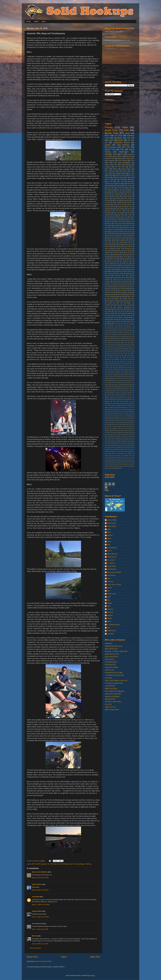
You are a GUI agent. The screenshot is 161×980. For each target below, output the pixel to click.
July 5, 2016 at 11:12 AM (40, 944)
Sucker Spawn (109, 263)
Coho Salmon (120, 209)
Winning (88, 864)
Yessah (119, 186)
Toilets (126, 445)
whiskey (118, 468)
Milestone (107, 399)
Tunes (107, 234)
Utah (133, 447)
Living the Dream (127, 389)
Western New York (111, 318)
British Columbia (109, 338)
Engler (124, 357)
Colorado (111, 160)
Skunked (107, 215)
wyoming (108, 192)
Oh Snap (118, 135)
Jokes (107, 251)
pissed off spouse (110, 466)
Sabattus (109, 424)
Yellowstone (108, 458)
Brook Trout (111, 130)
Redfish (109, 232)
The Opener (131, 441)
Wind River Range (110, 454)
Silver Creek (128, 428)
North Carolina (128, 405)
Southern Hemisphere (124, 307)
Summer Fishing (127, 196)
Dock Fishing (131, 351)
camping (112, 460)
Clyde (115, 280)
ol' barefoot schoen (113, 625)
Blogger (92, 976)
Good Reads (115, 370)
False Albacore (115, 194)
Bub (126, 338)
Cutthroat (118, 349)
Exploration (117, 359)
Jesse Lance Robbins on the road (116, 680)
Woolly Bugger (109, 456)
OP (127, 407)
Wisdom (130, 454)
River (108, 420)
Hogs (127, 288)
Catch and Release (126, 278)
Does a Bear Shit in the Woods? (117, 223)
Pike (109, 299)
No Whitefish (118, 405)
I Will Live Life (109, 670)
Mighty (107, 294)
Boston (109, 240)
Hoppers (107, 378)
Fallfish (130, 359)
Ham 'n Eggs (113, 374)
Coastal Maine (109, 209)
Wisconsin (122, 454)
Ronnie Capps (116, 420)
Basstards (129, 274)
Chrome (107, 280)
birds (115, 458)
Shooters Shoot (117, 428)
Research (132, 418)
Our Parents (121, 410)
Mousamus (108, 211)
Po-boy (109, 414)
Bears (109, 221)
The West (117, 165)
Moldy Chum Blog (111, 688)
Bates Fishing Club (111, 649)
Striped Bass (130, 158)
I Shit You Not (115, 228)
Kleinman (110, 581)
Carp (106, 242)
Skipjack (107, 431)
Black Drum (108, 334)
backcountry (108, 200)
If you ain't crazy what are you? (123, 380)
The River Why (111, 443)
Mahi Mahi (123, 171)
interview (109, 462)
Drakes (125, 355)
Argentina (117, 271)
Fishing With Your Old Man (124, 246)
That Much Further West (113, 702)
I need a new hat (128, 378)
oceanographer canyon (126, 464)
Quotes (108, 145)
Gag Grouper (129, 368)
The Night (129, 263)
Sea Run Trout (111, 426)
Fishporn (130, 364)
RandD (125, 259)
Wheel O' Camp (115, 451)
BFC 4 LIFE (36, 864)
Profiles (125, 299)
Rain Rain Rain (115, 259)
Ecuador (110, 357)
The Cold (120, 313)
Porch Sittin (126, 414)
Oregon (118, 297)
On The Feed (109, 297)
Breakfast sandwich (120, 240)
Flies (122, 149)
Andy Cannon (37, 884)
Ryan (109, 597)
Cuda (106, 349)
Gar (128, 284)
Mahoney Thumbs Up (116, 393)
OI (122, 154)
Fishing (109, 127)
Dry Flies (129, 244)
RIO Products (108, 418)
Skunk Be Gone (129, 184)
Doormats (119, 355)
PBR (124, 297)
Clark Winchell (37, 924)
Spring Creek (112, 261)
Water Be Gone (125, 449)
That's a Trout (121, 437)
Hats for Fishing (123, 374)
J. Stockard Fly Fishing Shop (114, 675)
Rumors (121, 422)
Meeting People (109, 397)
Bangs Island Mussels (126, 330)
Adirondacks (111, 326)
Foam (114, 368)
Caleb (109, 542)
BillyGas (110, 535)
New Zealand (117, 173)
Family (107, 361)
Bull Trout (122, 276)
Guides (107, 196)
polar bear (119, 466)
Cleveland (110, 347)
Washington (81, 864)
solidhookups (111, 631)
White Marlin (128, 198)
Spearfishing (109, 309)
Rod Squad (116, 301)
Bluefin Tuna (110, 149)
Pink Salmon (119, 412)
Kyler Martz (108, 387)
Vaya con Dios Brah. (111, 265)
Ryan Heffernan (120, 232)
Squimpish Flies (110, 699)
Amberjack (108, 328)
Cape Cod (118, 188)
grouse (128, 460)
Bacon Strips (119, 274)
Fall (124, 359)
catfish (119, 460)
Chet (109, 545)
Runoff (128, 422)
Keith (109, 578)
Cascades (115, 278)
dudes (132, 265)
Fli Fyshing (108, 225)
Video (125, 127)
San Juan (117, 424)
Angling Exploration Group (114, 646)
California (110, 343)
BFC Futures (109, 274)
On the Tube (113, 410)
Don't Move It (110, 355)
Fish (127, 130)
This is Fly (108, 704)
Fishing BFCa (117, 282)
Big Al (109, 532)
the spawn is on (123, 217)
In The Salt (126, 382)
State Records (119, 309)
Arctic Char (129, 328)
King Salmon (116, 196)
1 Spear (116, 324)
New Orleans (126, 403)
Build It (131, 338)
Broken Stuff (119, 338)
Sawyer (110, 603)
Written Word (128, 456)
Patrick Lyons (112, 594)
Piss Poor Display (119, 213)
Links (111, 140)
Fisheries (108, 282)
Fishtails (107, 366)
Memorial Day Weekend (125, 397)
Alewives (129, 326)
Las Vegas (129, 387)
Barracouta (108, 332)
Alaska (132, 217)
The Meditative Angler (119, 441)
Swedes (119, 433)
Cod (122, 280)
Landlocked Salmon (121, 142)
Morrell (34, 936)
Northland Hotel (120, 407)
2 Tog (122, 324)
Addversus (108, 643)
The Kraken (108, 441)
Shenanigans (127, 303)
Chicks (114, 242)
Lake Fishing (128, 251)
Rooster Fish (126, 420)
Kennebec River (127, 228)
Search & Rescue (123, 426)
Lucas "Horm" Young (114, 585)
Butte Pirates (108, 341)
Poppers (116, 299)
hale (133, 460)
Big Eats (108, 188)
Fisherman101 (112, 557)
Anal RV (116, 328)
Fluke (128, 366)
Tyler (109, 606)
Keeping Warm (116, 251)
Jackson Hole (109, 292)
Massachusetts (118, 255)
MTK (106, 393)
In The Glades (117, 382)
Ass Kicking (118, 219)
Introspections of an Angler (114, 673)
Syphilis (126, 433)
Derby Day (122, 351)
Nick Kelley (116, 257)
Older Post (95, 957)
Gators (107, 370)
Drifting (114, 244)
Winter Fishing (114, 320)
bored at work (123, 458)
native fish (108, 464)
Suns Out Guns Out (120, 311)
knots (122, 462)
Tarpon (129, 177)
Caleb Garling (130, 341)
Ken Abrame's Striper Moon (114, 683)
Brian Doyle (129, 336)
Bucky (109, 538)
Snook (118, 305)
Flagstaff (121, 366)
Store (44, 21)
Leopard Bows (109, 389)
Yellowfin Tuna (111, 154)
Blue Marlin (128, 202)
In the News (124, 290)
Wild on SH (122, 318)
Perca (112, 412)
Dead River (126, 349)
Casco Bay (124, 343)
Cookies (130, 347)
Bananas (132, 238)
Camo (117, 343)
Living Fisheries (110, 686)
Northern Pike (110, 158)
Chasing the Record (115, 345)
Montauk (115, 399)
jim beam (116, 462)
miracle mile (129, 462)
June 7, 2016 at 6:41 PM (40, 929)
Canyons (108, 167)
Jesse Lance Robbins (40, 872)
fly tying (117, 200)
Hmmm (128, 156)
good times (126, 200)
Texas (109, 435)
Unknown (110, 609)
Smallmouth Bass (119, 215)
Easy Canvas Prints (111, 657)
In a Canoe (113, 290)
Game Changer (110, 248)
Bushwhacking (109, 205)
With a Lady (109, 179)
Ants (122, 328)
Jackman (125, 385)
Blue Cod (117, 334)
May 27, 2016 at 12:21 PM (41, 905)
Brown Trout (112, 133)
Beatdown (129, 192)
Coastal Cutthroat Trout (125, 207)
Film (113, 361)
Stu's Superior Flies (125, 261)
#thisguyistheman (129, 269)
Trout (116, 315)
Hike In (120, 248)
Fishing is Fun (109, 284)
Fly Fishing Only (110, 665)
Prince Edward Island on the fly (115, 416)
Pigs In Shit (131, 297)
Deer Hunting (114, 351)
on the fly (113, 238)
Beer (106, 194)
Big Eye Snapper (118, 332)
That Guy (116, 435)
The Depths (129, 313)
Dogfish (132, 353)
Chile (125, 345)
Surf (131, 311)
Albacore (121, 326)
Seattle (110, 303)
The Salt (131, 138)
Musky (127, 255)
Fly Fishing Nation (111, 662)
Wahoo (107, 198)
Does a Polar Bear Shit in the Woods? (117, 353)
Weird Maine (116, 198)
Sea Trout (73, 864)
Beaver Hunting (118, 221)
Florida (110, 175)
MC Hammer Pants (111, 230)
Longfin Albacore (109, 391)
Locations (116, 253)
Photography (126, 163)
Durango (132, 355)
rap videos (108, 269)
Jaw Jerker (108, 678)
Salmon (130, 232)
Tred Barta (118, 447)
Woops (119, 456)
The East (120, 263)
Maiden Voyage (127, 292)
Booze (120, 140)
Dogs (131, 223)
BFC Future (128, 186)
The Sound (120, 443)
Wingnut (110, 615)
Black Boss (129, 332)
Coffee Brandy (129, 188)
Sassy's (124, 424)
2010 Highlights (130, 324)
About (36, 21)
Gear (106, 228)
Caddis (122, 341)
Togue (112, 445)
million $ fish (130, 322)
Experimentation (122, 179)
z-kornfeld (35, 897)
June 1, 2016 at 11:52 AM (40, 917)
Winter (115, 169)
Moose (113, 294)
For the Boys (121, 284)
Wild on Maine (124, 265)
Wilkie (131, 451)
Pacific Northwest (63, 864)
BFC (117, 330)
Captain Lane (130, 221)
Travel (130, 215)
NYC (114, 401)
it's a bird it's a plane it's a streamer (117, 236)
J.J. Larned (111, 560)
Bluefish (125, 334)
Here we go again (128, 376)
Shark (118, 303)
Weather (114, 234)
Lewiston (118, 389)
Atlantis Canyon (127, 271)
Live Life (130, 209)
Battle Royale (117, 202)
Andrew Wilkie (112, 520)
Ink (131, 290)
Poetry (121, 230)
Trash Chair (110, 447)
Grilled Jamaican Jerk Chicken (119, 372)
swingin (109, 324)
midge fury (129, 267)
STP (133, 422)
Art (112, 330)
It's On (110, 181)
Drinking (121, 244)
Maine (120, 158)
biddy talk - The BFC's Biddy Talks (116, 651)
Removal (125, 418)
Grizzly (113, 288)
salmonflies (118, 269)
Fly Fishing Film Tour (126, 225)
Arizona (107, 330)
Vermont (129, 315)
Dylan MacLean (112, 554)
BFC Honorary (110, 171)
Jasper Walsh (37, 911)
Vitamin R (110, 449)
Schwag (130, 213)
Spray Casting (111, 433)
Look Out (119, 391)
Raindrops (117, 418)
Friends (120, 368)
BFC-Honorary (111, 147)
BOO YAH (126, 147)
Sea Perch (131, 424)
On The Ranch (121, 211)
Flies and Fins (110, 659)
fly (123, 460)
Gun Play (120, 288)
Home (29, 21)
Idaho (132, 179)
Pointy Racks (116, 414)
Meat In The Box (127, 395)
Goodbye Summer (116, 286)
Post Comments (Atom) (44, 961)
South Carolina (127, 305)
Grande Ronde (125, 370)
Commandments (120, 347)
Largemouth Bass (119, 387)
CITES (116, 341)
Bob (131, 334)
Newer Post (32, 957)
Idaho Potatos (109, 380)
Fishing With (128, 282)
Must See (121, 294)
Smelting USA (109, 305)
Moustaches (122, 399)
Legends (107, 253)
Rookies (132, 259)
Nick (109, 591)
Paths (106, 412)
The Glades (117, 439)
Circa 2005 (131, 345)
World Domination (110, 217)
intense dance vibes (118, 322)
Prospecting (129, 416)
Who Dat (124, 451)
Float (115, 225)
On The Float (52, 864)
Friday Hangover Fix (115, 190)
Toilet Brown (119, 445)
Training (132, 445)
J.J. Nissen (111, 563)
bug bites (44, 864)
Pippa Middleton (130, 412)
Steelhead (118, 138)
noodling (115, 464)
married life (119, 267)
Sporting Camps (130, 431)
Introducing (128, 248)
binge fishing (122, 234)
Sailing (124, 301)
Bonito (107, 336)
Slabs (113, 431)
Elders (117, 357)
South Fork (109, 307)
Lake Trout (120, 181)
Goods (126, 286)
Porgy (133, 414)
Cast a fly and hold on (124, 205)
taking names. (117, 156)
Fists (114, 366)
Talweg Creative (110, 313)
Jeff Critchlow (112, 569)
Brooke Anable (110, 276)
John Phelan (111, 575)
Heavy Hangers (116, 376)
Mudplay (107, 401)
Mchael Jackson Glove (113, 395)
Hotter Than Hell (116, 378)
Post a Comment (35, 948)
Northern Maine (109, 407)
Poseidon (128, 190)
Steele (127, 133)
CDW (130, 240)
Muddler (130, 399)
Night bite (129, 294)
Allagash (109, 271)
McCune (132, 393)
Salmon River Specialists (113, 694)
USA (122, 315)
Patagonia (130, 410)
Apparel (109, 219)
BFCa (107, 135)
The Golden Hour (127, 439)
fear (129, 320)
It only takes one (116, 385)
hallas (109, 621)
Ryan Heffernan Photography (115, 691)
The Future (108, 439)
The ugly (127, 443)
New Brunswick (124, 401)
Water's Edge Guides (112, 710)
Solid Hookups (123, 145)
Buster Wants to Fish (112, 654)
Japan (131, 385)
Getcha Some (121, 175)
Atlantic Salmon (129, 219)
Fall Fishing (122, 160)
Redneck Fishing (118, 177)
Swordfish (110, 186)
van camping (110, 468)
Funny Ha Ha (127, 194)
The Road (108, 315)
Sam (109, 600)
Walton (116, 449)
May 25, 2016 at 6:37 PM (40, 878)
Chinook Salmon (110, 207)
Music (115, 163)
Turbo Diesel (126, 447)
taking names (126, 169)
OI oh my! (125, 257)
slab (126, 466)
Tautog (132, 433)
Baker (109, 529)
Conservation (123, 242)
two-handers (122, 238)
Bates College (118, 192)
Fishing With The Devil (119, 364)
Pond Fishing (130, 230)
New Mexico (116, 403)
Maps (126, 393)
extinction (110, 267)
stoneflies (132, 466)
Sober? (107, 165)
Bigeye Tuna (130, 173)
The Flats (130, 437)
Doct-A (109, 551)
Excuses (129, 280)
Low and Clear (128, 391)
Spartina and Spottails (112, 696)
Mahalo (118, 292)
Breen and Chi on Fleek (117, 336)
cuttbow (123, 320)
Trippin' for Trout (110, 707)
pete (109, 628)
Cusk (112, 349)
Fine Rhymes (121, 361)
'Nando (109, 618)
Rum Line (114, 422)
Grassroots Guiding (111, 667)
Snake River (120, 431)
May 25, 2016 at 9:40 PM (40, 890)
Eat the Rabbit (109, 246)
